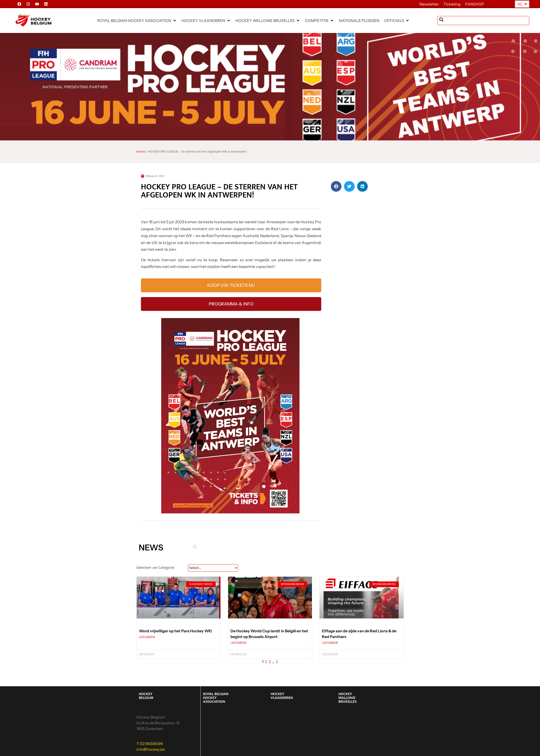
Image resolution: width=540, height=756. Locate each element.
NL (520, 4)
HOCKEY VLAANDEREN (282, 696)
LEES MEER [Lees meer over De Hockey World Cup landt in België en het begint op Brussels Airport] (238, 643)
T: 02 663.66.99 (150, 744)
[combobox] (483, 21)
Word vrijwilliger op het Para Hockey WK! (176, 631)
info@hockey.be (151, 749)
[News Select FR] (213, 568)
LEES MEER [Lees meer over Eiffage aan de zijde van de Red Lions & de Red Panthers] (330, 643)
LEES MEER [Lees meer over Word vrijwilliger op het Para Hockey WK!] (147, 637)
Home (141, 152)
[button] (137, 21)
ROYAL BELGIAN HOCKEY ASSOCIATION (216, 698)
